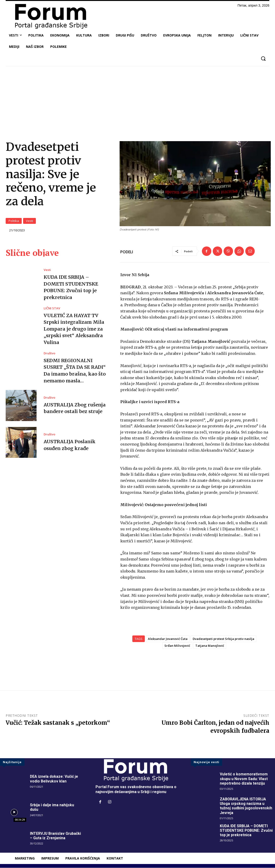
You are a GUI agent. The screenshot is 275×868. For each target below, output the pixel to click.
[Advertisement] (137, 105)
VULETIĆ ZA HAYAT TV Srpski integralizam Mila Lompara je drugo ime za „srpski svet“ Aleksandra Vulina (74, 328)
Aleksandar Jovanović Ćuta (168, 639)
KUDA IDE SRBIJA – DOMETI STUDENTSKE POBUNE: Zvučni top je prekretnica (247, 831)
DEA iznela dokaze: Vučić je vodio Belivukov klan (54, 779)
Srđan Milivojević (177, 646)
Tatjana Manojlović (210, 646)
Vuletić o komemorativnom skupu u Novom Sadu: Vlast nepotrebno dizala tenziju (244, 779)
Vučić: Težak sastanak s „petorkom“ (58, 723)
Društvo (49, 352)
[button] (263, 59)
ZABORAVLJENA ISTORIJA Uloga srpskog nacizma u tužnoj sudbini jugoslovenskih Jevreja (246, 806)
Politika (14, 221)
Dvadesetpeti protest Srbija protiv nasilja (223, 639)
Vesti (29, 221)
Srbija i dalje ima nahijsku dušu (52, 808)
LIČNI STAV (52, 308)
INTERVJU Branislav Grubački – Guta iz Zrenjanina (56, 836)
